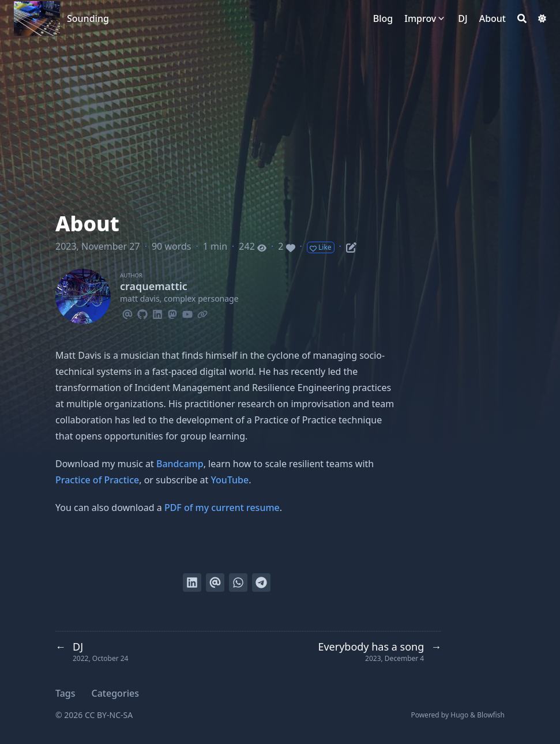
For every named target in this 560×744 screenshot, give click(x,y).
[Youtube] (187, 313)
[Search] (522, 18)
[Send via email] (215, 583)
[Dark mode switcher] (542, 18)
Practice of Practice (97, 480)
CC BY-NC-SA (109, 715)
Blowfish (491, 715)
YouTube (230, 480)
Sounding (88, 18)
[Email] (127, 313)
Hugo (459, 715)
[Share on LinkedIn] (192, 583)
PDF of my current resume (222, 508)
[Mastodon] (172, 313)
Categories (115, 693)
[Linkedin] (157, 313)
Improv (420, 18)
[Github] (142, 313)
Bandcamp (180, 464)
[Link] (202, 313)
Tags (65, 693)
